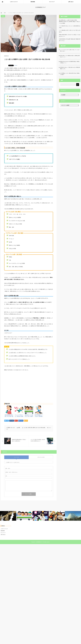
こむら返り (26, 428)
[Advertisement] (29, 387)
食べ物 (41, 428)
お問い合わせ (71, 2)
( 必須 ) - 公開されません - (12, 472)
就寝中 (34, 428)
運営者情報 (33, 2)
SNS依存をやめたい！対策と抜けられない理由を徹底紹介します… (70, 68)
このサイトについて (14, 2)
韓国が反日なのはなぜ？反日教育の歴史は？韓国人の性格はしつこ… (70, 62)
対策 (31, 428)
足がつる (37, 428)
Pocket (16, 65)
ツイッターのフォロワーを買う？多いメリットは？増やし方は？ (70, 50)
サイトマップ (52, 2)
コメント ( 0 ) (16, 457)
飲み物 (44, 428)
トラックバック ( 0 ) (41, 457)
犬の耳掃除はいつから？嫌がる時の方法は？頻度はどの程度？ (70, 74)
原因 (29, 428)
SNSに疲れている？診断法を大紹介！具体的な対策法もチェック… (70, 56)
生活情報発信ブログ (41, 7)
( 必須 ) (8, 468)
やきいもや (13, 428)
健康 (5, 13)
